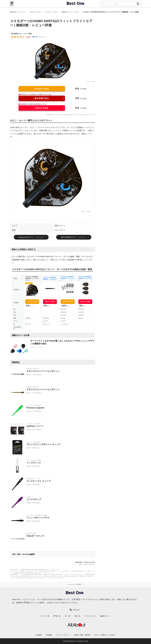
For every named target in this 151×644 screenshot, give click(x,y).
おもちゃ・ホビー (36, 12)
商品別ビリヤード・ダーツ (70, 12)
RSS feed (76, 610)
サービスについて (90, 616)
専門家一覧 (57, 616)
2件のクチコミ (39, 37)
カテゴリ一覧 (45, 616)
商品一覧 (78, 616)
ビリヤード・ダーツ (52, 12)
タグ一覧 (68, 616)
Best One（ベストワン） (18, 12)
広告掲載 (49, 635)
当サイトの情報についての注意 (105, 635)
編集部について (105, 616)
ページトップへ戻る (74, 584)
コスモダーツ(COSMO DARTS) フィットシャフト (68, 278)
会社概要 (39, 635)
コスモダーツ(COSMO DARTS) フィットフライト (85, 278)
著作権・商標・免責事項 (82, 635)
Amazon (93, 82)
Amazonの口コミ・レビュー (31, 237)
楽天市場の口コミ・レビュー (74, 237)
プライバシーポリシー (63, 635)
